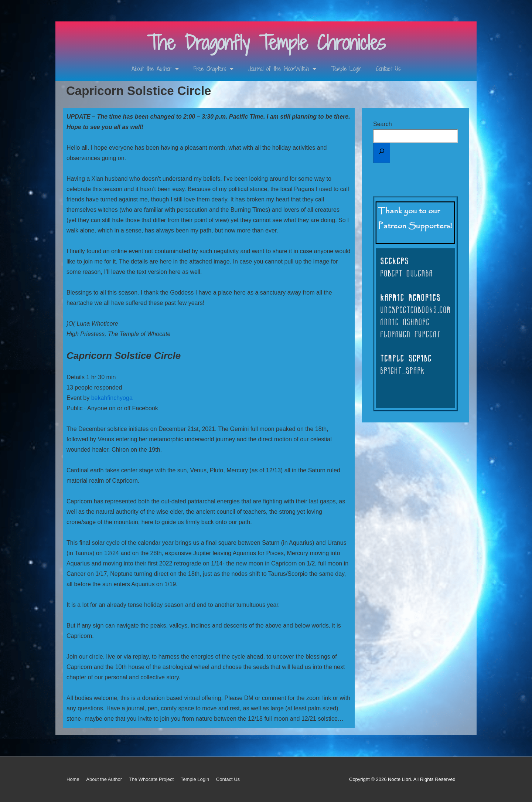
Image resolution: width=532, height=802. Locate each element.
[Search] (382, 153)
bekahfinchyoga (112, 398)
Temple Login (346, 69)
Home (73, 779)
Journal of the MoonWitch (282, 69)
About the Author (155, 69)
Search (383, 124)
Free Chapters (214, 69)
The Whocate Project (151, 779)
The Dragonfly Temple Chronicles (266, 43)
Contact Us (388, 69)
